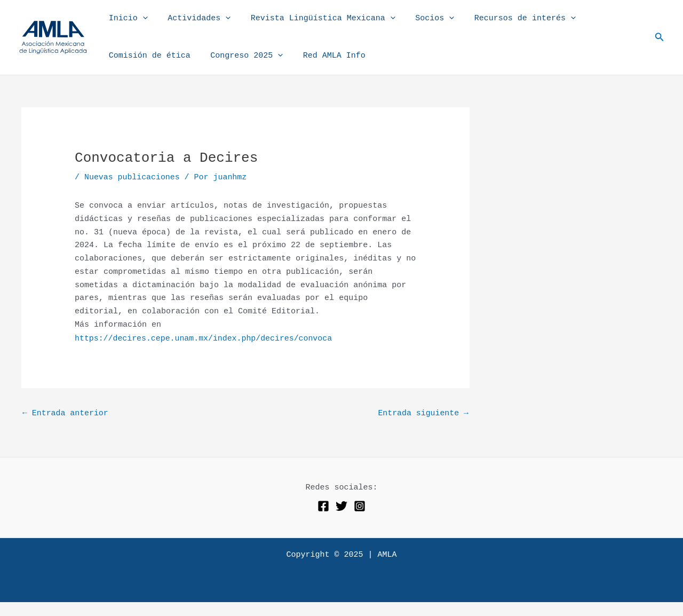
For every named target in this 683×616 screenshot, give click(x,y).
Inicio (126, 19)
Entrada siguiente (423, 413)
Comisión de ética (148, 56)
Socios (421, 19)
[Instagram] (360, 506)
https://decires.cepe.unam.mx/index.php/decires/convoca (204, 338)
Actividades (193, 19)
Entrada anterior (66, 413)
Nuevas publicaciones (132, 177)
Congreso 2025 (241, 56)
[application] (141, 19)
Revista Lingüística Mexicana (313, 19)
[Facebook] (323, 506)
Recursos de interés (507, 19)
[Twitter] (341, 506)
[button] (660, 37)
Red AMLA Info (324, 56)
